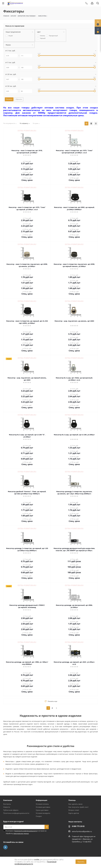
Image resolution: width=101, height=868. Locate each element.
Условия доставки (43, 807)
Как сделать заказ (75, 804)
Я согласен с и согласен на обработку (26, 832)
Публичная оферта (11, 810)
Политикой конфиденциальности (26, 831)
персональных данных (21, 833)
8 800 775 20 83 (78, 826)
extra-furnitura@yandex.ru (82, 831)
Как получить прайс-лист (78, 807)
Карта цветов (74, 813)
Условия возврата (43, 813)
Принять (81, 862)
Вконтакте (5, 847)
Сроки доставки (42, 810)
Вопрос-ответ (74, 810)
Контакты (7, 804)
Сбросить (19, 99)
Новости (7, 807)
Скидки (39, 816)
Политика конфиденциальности (16, 813)
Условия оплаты (42, 804)
